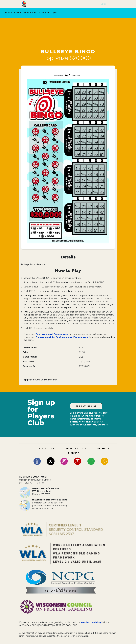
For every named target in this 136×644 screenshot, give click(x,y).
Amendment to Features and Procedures (62, 337)
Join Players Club (86, 406)
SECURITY (103, 449)
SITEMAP (74, 453)
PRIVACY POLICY (76, 449)
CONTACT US (46, 449)
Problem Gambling (91, 622)
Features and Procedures (52, 334)
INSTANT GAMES (22, 12)
